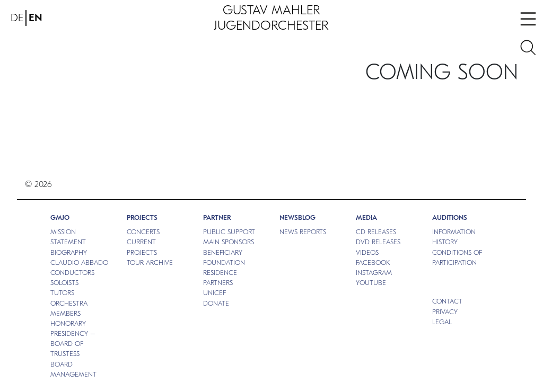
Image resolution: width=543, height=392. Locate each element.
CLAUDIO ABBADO (79, 262)
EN (36, 18)
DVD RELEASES (378, 242)
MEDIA (366, 217)
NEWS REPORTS (303, 232)
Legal (442, 322)
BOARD (62, 364)
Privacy (445, 312)
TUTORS (62, 293)
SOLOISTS (64, 283)
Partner (217, 217)
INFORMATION (454, 232)
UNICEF (214, 293)
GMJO (60, 217)
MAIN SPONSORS (229, 242)
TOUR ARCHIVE (150, 262)
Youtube (371, 283)
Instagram (374, 273)
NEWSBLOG (297, 217)
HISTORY (445, 242)
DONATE (216, 303)
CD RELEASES (376, 232)
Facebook (373, 262)
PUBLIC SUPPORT (229, 232)
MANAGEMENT (73, 374)
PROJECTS (142, 217)
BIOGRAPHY (69, 252)
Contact (447, 301)
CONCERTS (143, 232)
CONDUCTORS (72, 273)
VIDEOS (367, 252)
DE (17, 18)
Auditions (450, 217)
